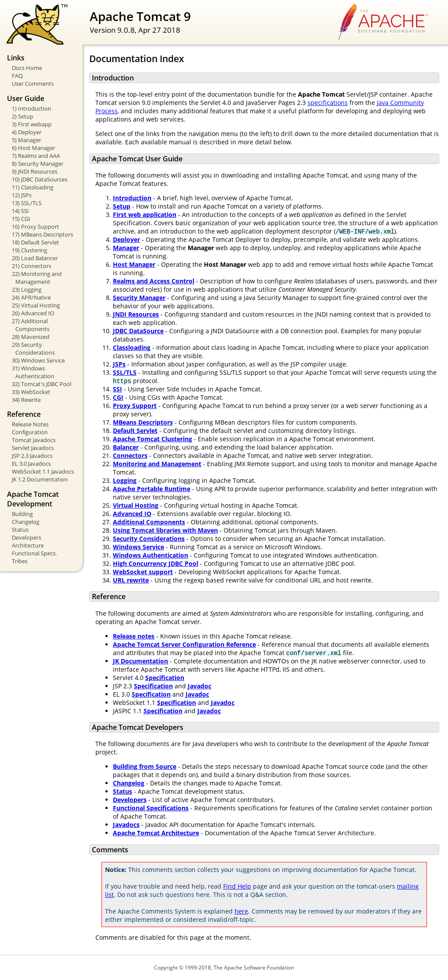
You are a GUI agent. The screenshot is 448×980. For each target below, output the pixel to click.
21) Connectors (31, 266)
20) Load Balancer (35, 258)
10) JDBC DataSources (40, 179)
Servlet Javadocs (33, 448)
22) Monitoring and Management (37, 278)
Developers (26, 537)
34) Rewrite (26, 400)
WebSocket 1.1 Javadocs (43, 471)
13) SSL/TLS (27, 203)
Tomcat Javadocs (34, 440)
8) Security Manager (38, 164)
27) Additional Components (31, 325)
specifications (328, 103)
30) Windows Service (38, 360)
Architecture (28, 545)
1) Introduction (31, 108)
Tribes (20, 561)
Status (20, 530)
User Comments (33, 84)
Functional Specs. (34, 553)
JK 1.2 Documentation (40, 479)
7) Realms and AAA (36, 156)
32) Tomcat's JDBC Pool (42, 384)
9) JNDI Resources (35, 171)
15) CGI (21, 219)
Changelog (26, 522)
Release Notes (30, 424)
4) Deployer (27, 132)
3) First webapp (32, 124)
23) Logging (27, 289)
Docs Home (27, 68)
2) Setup (23, 116)
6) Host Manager (33, 148)
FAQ (17, 76)
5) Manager (26, 140)
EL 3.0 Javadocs (31, 464)
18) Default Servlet (35, 242)
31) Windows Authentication (33, 372)
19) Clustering (30, 250)
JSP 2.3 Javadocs (32, 456)
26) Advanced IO (33, 313)
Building (22, 514)
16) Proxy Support (35, 227)
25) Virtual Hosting (36, 305)
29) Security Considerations (33, 349)
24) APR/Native (31, 297)
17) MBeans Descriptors (42, 234)
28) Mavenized (31, 337)
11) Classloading (33, 187)
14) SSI (20, 211)
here (241, 911)
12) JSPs (22, 195)
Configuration (30, 432)
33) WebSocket (31, 392)
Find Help (237, 886)
